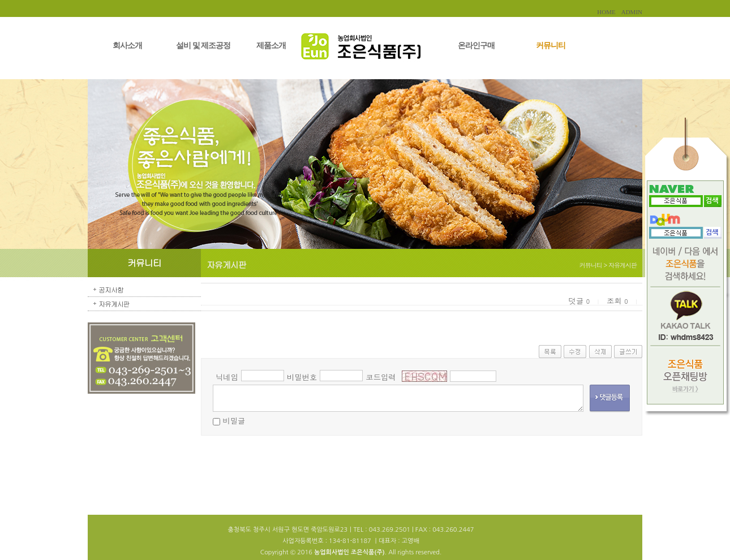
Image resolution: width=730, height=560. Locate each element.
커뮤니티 (551, 46)
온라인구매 (476, 46)
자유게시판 (114, 303)
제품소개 (271, 46)
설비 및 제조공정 (203, 46)
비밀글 (234, 421)
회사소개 (127, 46)
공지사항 (111, 289)
